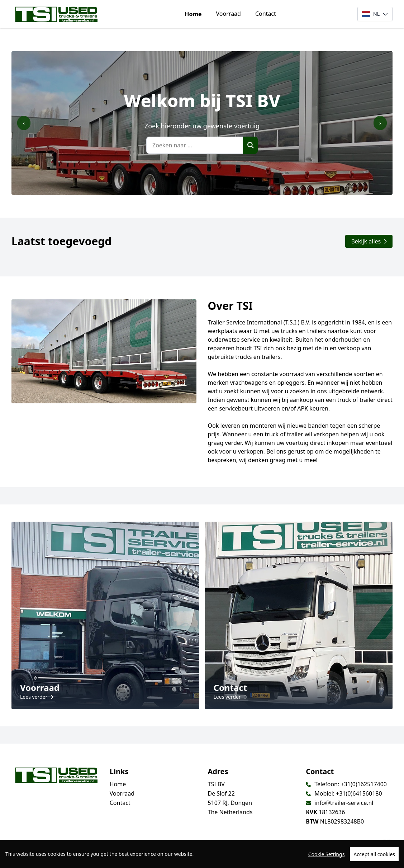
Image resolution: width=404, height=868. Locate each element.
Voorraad (229, 14)
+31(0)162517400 (364, 784)
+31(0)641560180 (359, 793)
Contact (266, 14)
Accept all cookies (374, 854)
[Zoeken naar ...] (195, 145)
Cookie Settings (327, 854)
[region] (202, 854)
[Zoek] (250, 145)
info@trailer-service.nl (344, 803)
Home (193, 14)
